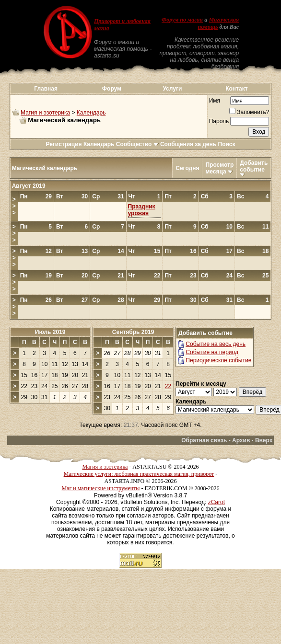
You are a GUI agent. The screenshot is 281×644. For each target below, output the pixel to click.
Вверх (264, 440)
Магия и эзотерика (45, 113)
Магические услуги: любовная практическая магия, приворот (139, 474)
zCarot (217, 502)
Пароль (219, 121)
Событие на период (212, 352)
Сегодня (187, 168)
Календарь (91, 113)
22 (168, 386)
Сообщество (137, 144)
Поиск (227, 144)
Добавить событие (254, 166)
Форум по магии (182, 20)
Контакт (236, 89)
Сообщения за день (188, 144)
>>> (14, 206)
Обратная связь (204, 440)
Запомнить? (249, 112)
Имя (215, 101)
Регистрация (64, 144)
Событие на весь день (216, 344)
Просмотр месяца (219, 168)
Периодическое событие (218, 360)
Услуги (172, 89)
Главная (46, 89)
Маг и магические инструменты (100, 488)
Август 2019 (29, 186)
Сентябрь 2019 (133, 332)
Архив (241, 440)
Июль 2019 (50, 332)
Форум (112, 89)
